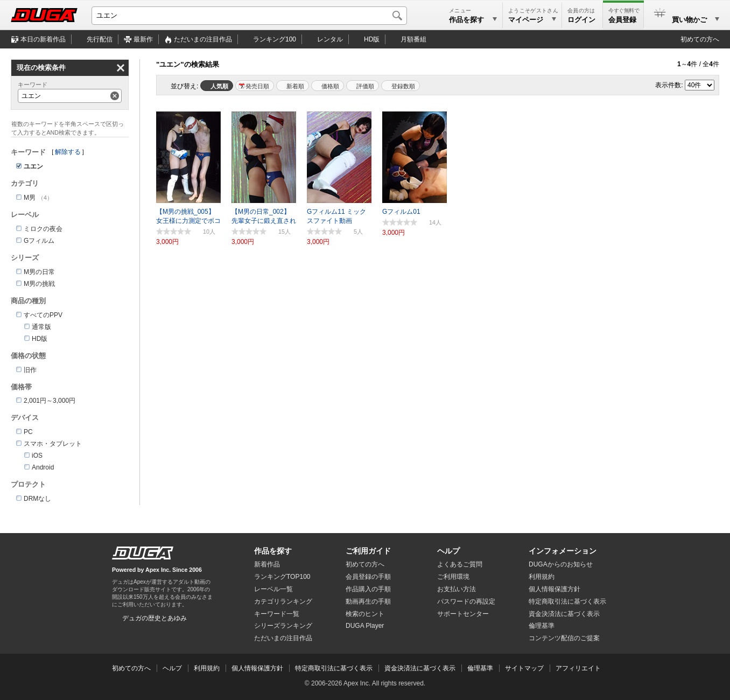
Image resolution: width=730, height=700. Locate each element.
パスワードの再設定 (466, 601)
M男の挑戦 (39, 284)
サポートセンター (463, 614)
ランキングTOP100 (282, 577)
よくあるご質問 (460, 564)
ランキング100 (275, 39)
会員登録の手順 (368, 577)
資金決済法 (564, 614)
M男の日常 (39, 272)
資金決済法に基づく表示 (420, 668)
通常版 (41, 327)
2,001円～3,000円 (50, 401)
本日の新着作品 (43, 39)
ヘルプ (448, 551)
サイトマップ (524, 668)
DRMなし (37, 499)
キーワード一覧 (277, 614)
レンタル (330, 39)
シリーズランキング (283, 626)
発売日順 (257, 86)
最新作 (143, 39)
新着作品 (267, 564)
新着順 (295, 86)
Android (43, 467)
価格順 (330, 86)
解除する (68, 152)
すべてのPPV (43, 315)
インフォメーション (563, 551)
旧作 (30, 370)
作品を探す (273, 551)
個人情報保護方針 (554, 589)
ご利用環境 (453, 577)
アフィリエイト (578, 668)
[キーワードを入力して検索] (249, 16)
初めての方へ (700, 39)
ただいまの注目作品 (283, 638)
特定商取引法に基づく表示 (334, 668)
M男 (30, 198)
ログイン (581, 20)
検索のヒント (365, 614)
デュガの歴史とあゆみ (155, 618)
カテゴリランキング (283, 601)
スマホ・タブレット (53, 444)
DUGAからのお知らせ (561, 564)
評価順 (365, 86)
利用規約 (542, 577)
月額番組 (413, 39)
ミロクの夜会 (43, 229)
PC (28, 432)
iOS (37, 456)
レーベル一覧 (273, 589)
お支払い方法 (457, 589)
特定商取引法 (567, 601)
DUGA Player (365, 626)
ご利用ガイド (368, 551)
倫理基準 (542, 626)
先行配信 (100, 39)
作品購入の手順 (368, 589)
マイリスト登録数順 (401, 86)
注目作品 (203, 39)
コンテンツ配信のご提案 (564, 638)
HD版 (372, 39)
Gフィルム (39, 241)
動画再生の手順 (368, 601)
